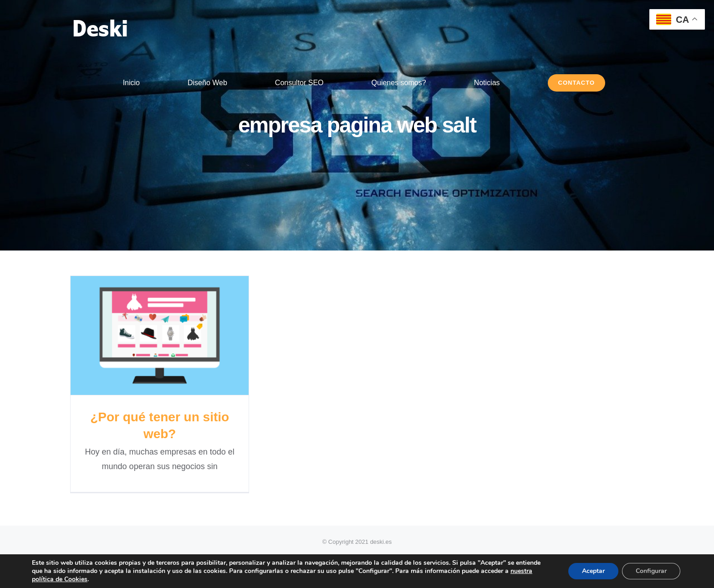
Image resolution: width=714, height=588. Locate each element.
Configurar (651, 571)
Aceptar (593, 571)
